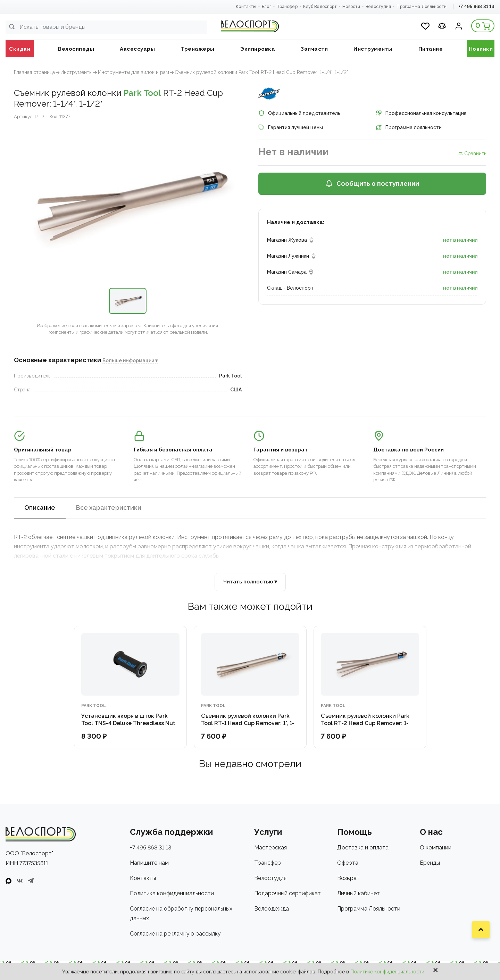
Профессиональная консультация (421, 113)
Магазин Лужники (291, 256)
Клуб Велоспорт (320, 7)
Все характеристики (109, 508)
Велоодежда (272, 909)
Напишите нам (149, 863)
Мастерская (270, 848)
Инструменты (76, 72)
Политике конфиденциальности (387, 972)
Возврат (348, 878)
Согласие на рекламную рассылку (175, 934)
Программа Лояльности (421, 7)
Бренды (430, 863)
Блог (266, 7)
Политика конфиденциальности (172, 893)
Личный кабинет (359, 893)
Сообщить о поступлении (372, 184)
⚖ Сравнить (472, 153)
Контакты (246, 7)
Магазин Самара (290, 272)
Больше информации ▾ (130, 360)
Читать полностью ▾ (250, 582)
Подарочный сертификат (287, 893)
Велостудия (378, 7)
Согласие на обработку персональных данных (181, 913)
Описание (40, 508)
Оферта (348, 863)
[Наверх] (481, 930)
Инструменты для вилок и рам (134, 72)
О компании (436, 848)
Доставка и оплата (363, 848)
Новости (351, 7)
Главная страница (34, 72)
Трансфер (287, 7)
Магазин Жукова (290, 240)
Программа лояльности (409, 127)
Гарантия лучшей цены (291, 127)
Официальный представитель (299, 113)
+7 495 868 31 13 (476, 6)
